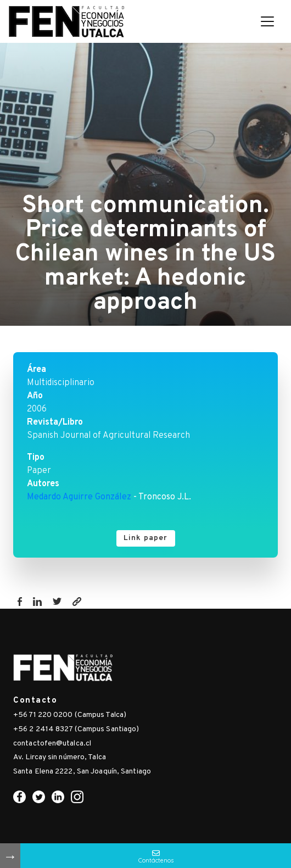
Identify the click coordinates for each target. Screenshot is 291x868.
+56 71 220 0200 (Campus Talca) (70, 715)
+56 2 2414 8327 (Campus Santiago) (76, 729)
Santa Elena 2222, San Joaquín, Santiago (82, 772)
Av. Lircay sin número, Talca (60, 757)
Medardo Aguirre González (79, 497)
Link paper (146, 538)
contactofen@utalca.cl (52, 744)
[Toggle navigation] (267, 21)
